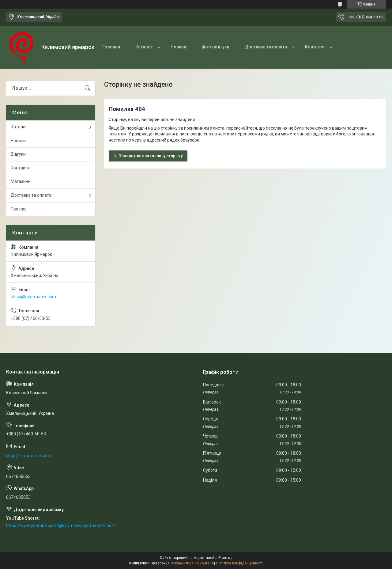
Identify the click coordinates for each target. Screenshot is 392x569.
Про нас (19, 209)
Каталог (144, 47)
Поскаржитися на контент (191, 563)
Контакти (315, 47)
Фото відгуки (215, 47)
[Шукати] (88, 88)
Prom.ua (225, 558)
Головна (111, 47)
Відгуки (18, 154)
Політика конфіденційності (239, 563)
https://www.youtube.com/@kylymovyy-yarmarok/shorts (61, 525)
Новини (178, 47)
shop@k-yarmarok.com (33, 297)
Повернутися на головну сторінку (151, 156)
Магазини (21, 181)
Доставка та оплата (266, 47)
